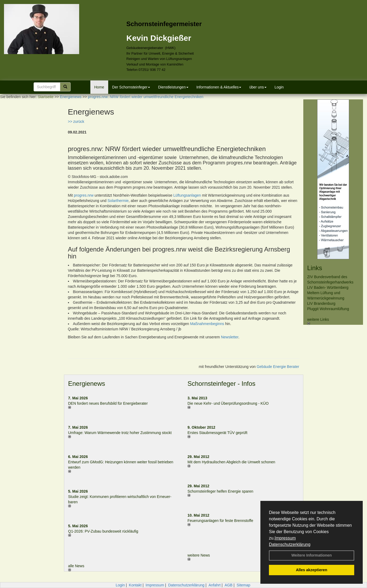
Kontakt (135, 585)
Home (99, 87)
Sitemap (243, 585)
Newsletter (230, 337)
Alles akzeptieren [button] (312, 570)
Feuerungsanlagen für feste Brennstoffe (220, 521)
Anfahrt (214, 585)
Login (279, 87)
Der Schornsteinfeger (131, 87)
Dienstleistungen (173, 87)
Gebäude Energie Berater (278, 367)
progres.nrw (84, 195)
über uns (258, 87)
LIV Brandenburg (321, 303)
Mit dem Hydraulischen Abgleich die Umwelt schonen (231, 462)
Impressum (285, 538)
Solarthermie (118, 201)
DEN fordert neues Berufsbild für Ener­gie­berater (108, 403)
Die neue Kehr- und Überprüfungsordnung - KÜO (228, 403)
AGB (229, 585)
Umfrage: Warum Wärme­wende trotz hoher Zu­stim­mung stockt (120, 433)
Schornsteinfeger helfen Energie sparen (221, 491)
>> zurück (76, 121)
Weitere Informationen (312, 555)
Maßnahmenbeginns (207, 324)
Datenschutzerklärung (290, 544)
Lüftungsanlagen (187, 195)
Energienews (87, 384)
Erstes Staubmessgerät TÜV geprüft (218, 433)
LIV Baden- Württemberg (328, 287)
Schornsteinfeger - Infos (222, 384)
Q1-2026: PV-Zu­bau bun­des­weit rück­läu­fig (103, 531)
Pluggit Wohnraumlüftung (328, 309)
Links (315, 268)
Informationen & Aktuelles (219, 87)
